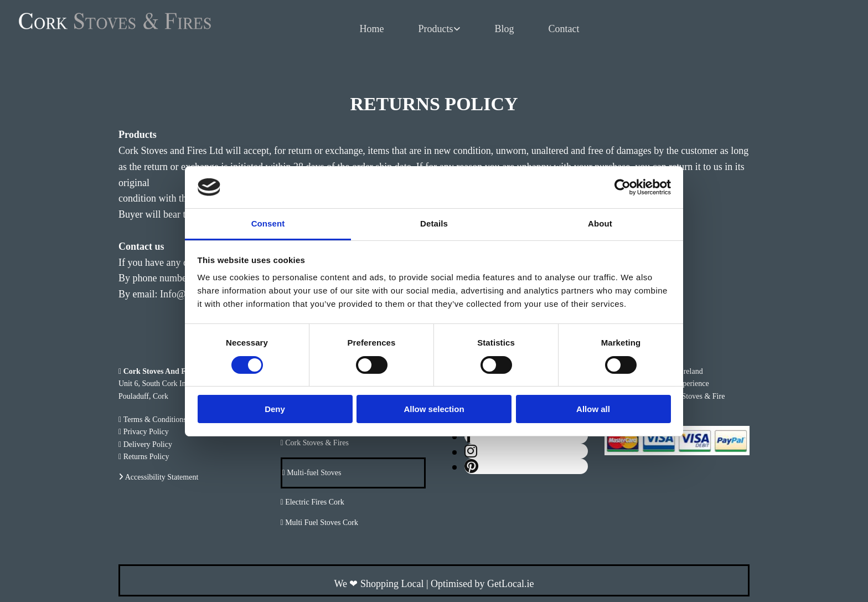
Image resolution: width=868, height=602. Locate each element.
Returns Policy (146, 457)
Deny (275, 409)
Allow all (593, 409)
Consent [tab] (268, 223)
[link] (440, 29)
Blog (505, 29)
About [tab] (600, 223)
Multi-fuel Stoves (313, 473)
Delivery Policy (148, 444)
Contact (564, 29)
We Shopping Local (379, 584)
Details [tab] (434, 223)
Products (436, 29)
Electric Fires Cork (315, 502)
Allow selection (434, 409)
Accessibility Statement (162, 477)
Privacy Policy (146, 432)
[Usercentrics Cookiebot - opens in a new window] (622, 187)
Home (372, 29)
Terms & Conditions (155, 420)
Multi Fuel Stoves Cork (322, 523)
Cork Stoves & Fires (317, 443)
